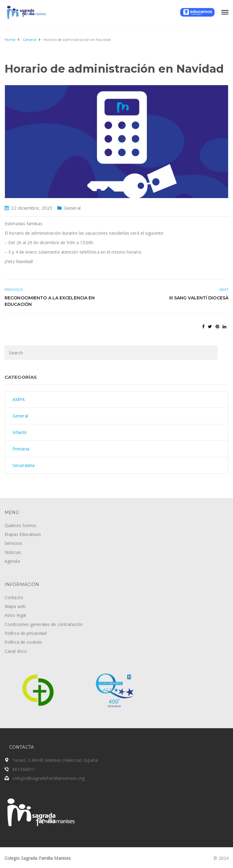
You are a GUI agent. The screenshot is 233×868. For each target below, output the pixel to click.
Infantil (19, 432)
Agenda (12, 561)
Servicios (13, 543)
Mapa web (15, 606)
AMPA (19, 399)
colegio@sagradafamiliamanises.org (48, 778)
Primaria (21, 449)
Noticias (13, 552)
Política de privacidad (26, 633)
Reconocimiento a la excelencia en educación (50, 301)
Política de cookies (23, 642)
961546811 (23, 769)
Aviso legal (15, 615)
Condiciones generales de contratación (44, 624)
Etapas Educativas (23, 534)
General (72, 208)
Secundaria (24, 465)
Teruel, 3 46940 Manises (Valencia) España (55, 760)
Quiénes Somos (20, 525)
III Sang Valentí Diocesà (199, 298)
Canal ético (16, 651)
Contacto (14, 597)
